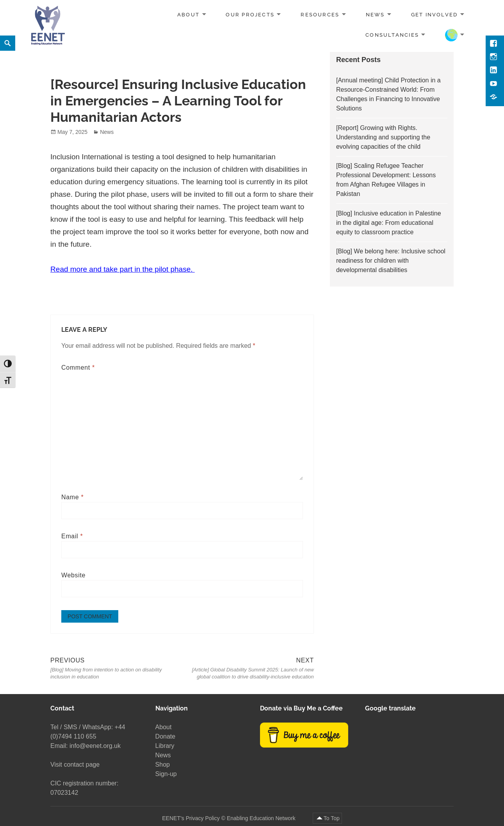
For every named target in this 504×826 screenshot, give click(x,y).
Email (72, 536)
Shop (163, 765)
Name (72, 497)
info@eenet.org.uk (95, 746)
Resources (320, 15)
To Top (332, 818)
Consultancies (392, 35)
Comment (78, 368)
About (188, 15)
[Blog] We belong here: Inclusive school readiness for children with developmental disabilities (391, 261)
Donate (166, 736)
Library (165, 746)
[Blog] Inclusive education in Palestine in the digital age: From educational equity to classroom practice (389, 223)
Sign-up (166, 774)
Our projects (250, 15)
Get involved (435, 15)
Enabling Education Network (262, 818)
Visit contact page (75, 765)
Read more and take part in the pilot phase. (123, 269)
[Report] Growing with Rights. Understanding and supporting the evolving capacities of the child (383, 137)
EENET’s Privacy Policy (191, 818)
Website (73, 575)
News (375, 15)
